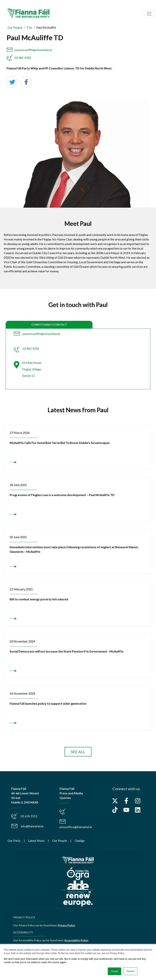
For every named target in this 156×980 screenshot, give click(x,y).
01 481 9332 (23, 58)
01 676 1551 (29, 816)
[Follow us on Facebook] (126, 801)
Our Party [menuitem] (14, 841)
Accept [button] (114, 971)
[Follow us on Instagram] (138, 801)
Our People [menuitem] (60, 841)
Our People (15, 27)
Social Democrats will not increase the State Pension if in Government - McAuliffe (67, 651)
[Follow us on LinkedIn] (138, 810)
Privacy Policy (66, 925)
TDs (29, 27)
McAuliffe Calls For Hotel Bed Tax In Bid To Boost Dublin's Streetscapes (60, 443)
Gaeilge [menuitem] (80, 841)
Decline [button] (130, 971)
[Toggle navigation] (149, 14)
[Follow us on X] (115, 801)
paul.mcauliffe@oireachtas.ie (33, 50)
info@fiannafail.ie (32, 826)
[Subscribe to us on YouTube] (126, 810)
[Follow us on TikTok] (115, 810)
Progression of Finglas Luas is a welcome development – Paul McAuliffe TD (62, 495)
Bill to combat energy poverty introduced (39, 599)
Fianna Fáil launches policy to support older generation (48, 703)
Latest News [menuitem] (36, 841)
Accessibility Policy (76, 940)
